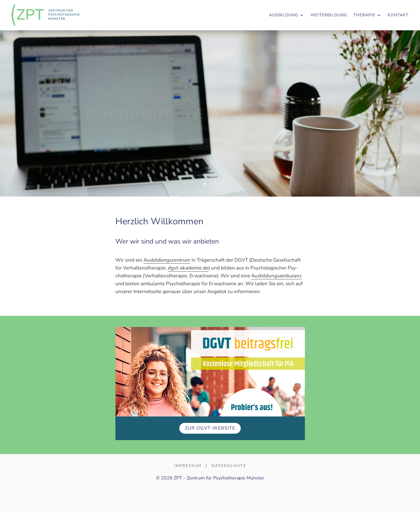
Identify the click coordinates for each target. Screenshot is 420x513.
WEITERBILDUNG (329, 15)
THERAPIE (364, 15)
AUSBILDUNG (284, 15)
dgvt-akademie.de (188, 268)
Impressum (188, 466)
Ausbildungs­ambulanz (276, 276)
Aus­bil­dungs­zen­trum (167, 260)
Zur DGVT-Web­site (210, 428)
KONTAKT (398, 15)
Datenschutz (229, 466)
